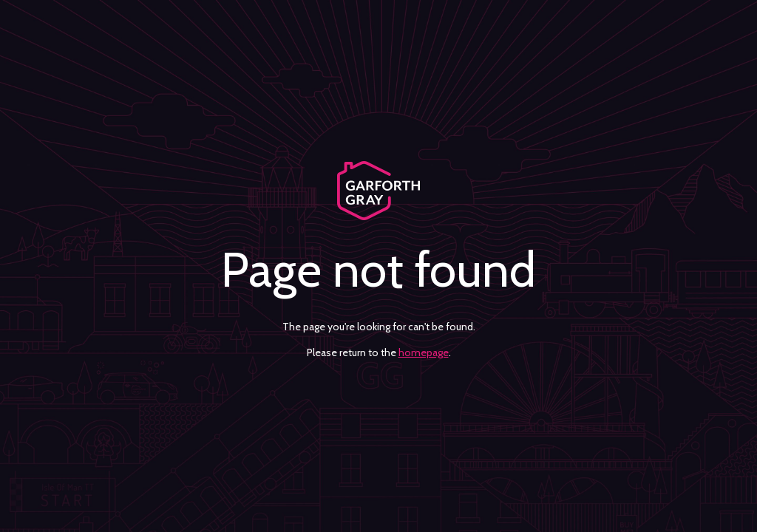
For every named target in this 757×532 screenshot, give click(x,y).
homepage (424, 352)
